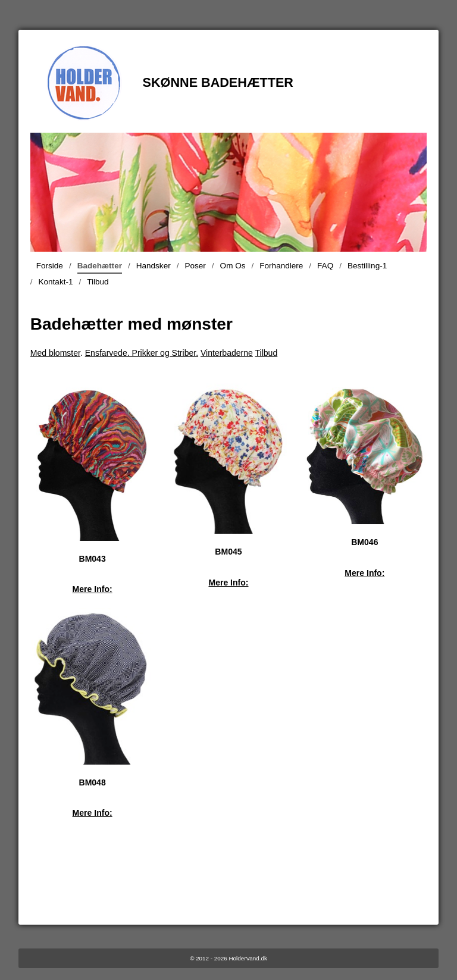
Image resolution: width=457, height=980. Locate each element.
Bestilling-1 (367, 266)
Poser (195, 266)
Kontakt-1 (55, 282)
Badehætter (100, 267)
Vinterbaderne (227, 353)
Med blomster (55, 353)
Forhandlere (281, 266)
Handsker (154, 266)
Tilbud (98, 282)
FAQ (325, 266)
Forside (50, 266)
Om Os (233, 266)
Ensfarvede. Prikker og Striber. (142, 353)
